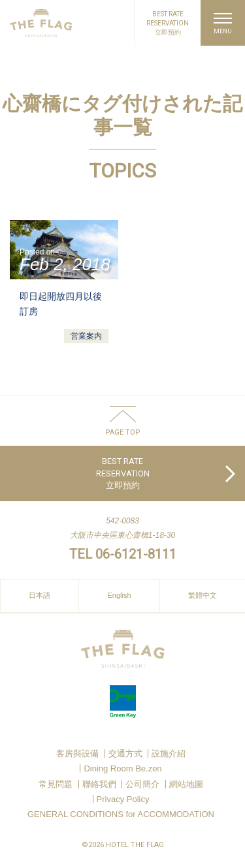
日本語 (40, 595)
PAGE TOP (123, 432)
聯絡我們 (99, 784)
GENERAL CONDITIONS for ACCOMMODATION (121, 814)
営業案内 (86, 336)
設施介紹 (169, 753)
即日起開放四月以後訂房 (61, 303)
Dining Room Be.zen (122, 768)
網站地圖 (186, 784)
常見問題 (56, 784)
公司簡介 (142, 784)
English (119, 595)
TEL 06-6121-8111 (123, 554)
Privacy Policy (123, 799)
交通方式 (125, 753)
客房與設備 (77, 753)
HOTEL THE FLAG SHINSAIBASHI (41, 23)
